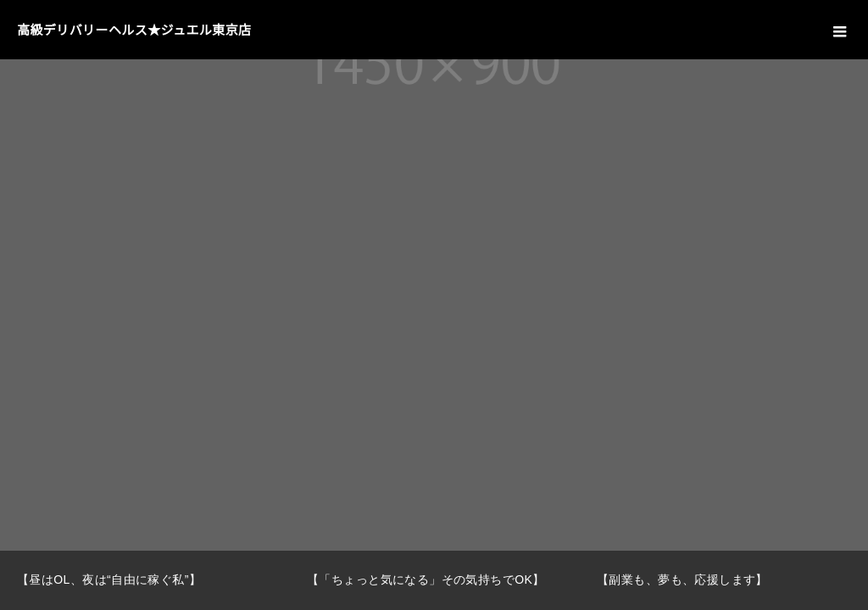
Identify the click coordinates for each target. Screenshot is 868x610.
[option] (145, 580)
